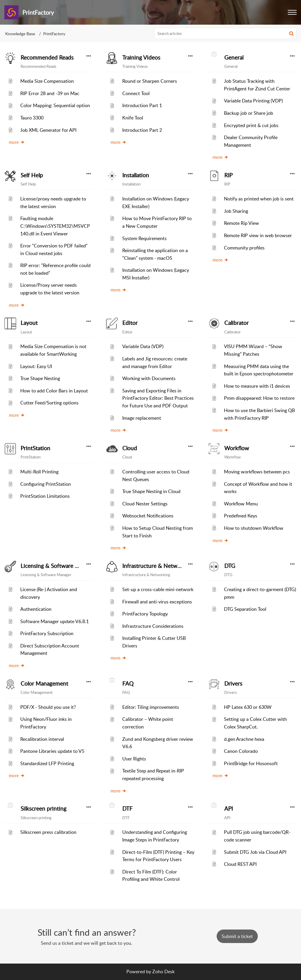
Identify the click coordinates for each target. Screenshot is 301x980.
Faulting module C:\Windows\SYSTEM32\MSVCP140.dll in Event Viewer (55, 226)
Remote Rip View (241, 223)
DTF (127, 809)
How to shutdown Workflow (254, 528)
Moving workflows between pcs (257, 472)
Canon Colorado (241, 751)
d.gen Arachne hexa (244, 739)
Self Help (32, 175)
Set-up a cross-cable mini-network (158, 589)
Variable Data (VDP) (143, 346)
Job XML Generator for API (48, 130)
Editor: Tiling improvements (151, 707)
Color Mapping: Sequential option (55, 105)
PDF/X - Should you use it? (48, 707)
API (229, 809)
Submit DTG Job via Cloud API (255, 852)
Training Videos (141, 58)
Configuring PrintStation (46, 484)
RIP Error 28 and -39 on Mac (50, 93)
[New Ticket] (237, 936)
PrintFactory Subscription (47, 633)
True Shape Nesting (40, 378)
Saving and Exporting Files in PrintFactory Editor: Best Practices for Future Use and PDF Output (158, 398)
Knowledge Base (20, 34)
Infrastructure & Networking (158, 566)
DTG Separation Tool (245, 609)
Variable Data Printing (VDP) (253, 101)
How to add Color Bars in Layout (54, 391)
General (234, 58)
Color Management (44, 684)
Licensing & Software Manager (58, 566)
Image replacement (142, 418)
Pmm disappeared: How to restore (259, 398)
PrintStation (35, 448)
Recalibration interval (42, 739)
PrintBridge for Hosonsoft (251, 763)
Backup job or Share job (249, 113)
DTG (230, 566)
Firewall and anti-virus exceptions (157, 602)
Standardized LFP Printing (47, 763)
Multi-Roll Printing (39, 472)
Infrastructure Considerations (153, 626)
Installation (136, 175)
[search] (226, 33)
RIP (228, 175)
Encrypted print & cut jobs (251, 125)
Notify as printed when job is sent (259, 199)
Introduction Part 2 (142, 130)
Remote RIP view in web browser (258, 235)
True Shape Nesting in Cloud (151, 491)
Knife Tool (133, 118)
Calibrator (236, 323)
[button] (291, 33)
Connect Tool (136, 93)
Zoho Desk (163, 971)
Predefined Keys (241, 516)
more (17, 142)
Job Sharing (236, 211)
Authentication (36, 609)
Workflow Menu (241, 504)
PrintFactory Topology (145, 614)
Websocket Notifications (148, 516)
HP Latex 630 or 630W (248, 707)
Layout (29, 323)
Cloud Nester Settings (145, 504)
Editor (130, 323)
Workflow (237, 448)
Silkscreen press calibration (48, 832)
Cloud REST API (240, 864)
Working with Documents (149, 378)
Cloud (130, 448)
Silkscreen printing (44, 809)
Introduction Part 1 (142, 105)
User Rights (134, 759)
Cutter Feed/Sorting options (49, 403)
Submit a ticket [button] (237, 936)
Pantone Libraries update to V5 (52, 751)
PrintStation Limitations (45, 496)
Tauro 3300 (32, 118)
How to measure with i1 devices (257, 386)
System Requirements (144, 238)
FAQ (128, 684)
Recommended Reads (47, 58)
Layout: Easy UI (36, 366)
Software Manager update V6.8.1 (55, 621)
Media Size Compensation (47, 81)
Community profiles (244, 248)
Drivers (233, 684)
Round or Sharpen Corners (150, 81)
